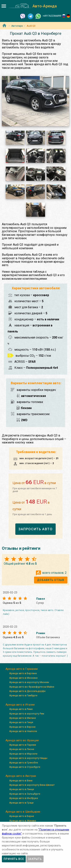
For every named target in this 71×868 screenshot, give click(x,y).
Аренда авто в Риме (21, 709)
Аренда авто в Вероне (22, 727)
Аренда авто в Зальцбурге (25, 794)
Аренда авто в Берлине (23, 673)
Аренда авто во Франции (22, 740)
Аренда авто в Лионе (22, 749)
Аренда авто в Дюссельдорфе (27, 691)
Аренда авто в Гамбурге (23, 695)
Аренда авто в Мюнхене (23, 678)
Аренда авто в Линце (22, 789)
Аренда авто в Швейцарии (23, 812)
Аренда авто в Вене (21, 781)
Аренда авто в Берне (22, 816)
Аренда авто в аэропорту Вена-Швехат (32, 785)
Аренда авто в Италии (20, 705)
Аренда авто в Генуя (21, 722)
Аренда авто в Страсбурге (25, 767)
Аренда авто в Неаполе (23, 731)
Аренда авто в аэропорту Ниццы (28, 758)
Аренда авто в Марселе (23, 754)
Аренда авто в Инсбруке (24, 798)
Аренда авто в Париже (23, 745)
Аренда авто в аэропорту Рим (27, 714)
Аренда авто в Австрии (21, 776)
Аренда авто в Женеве (23, 821)
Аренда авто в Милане (23, 718)
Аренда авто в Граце (21, 803)
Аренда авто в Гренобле (24, 763)
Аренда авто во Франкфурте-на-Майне (32, 687)
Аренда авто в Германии (22, 669)
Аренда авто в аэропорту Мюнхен (29, 682)
